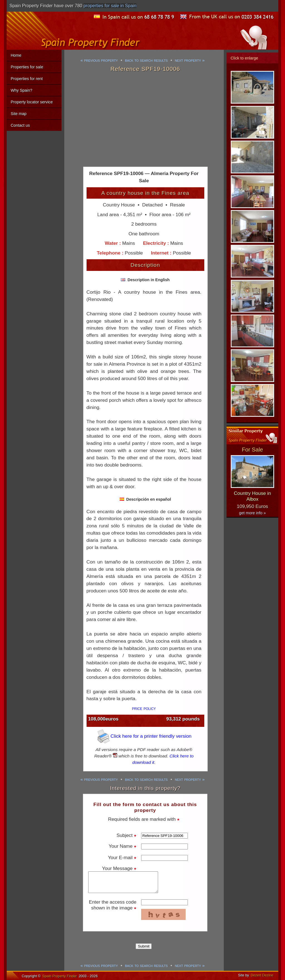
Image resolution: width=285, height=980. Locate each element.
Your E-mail (122, 857)
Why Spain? (21, 90)
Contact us (20, 125)
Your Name (123, 846)
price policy (144, 708)
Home (16, 55)
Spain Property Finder (60, 976)
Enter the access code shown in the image (113, 905)
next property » (190, 60)
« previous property (99, 60)
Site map (19, 114)
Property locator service (32, 102)
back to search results (146, 60)
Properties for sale (27, 67)
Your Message (119, 868)
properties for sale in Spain (110, 6)
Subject (126, 835)
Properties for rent (27, 79)
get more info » (252, 513)
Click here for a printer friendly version (144, 736)
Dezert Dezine (262, 975)
